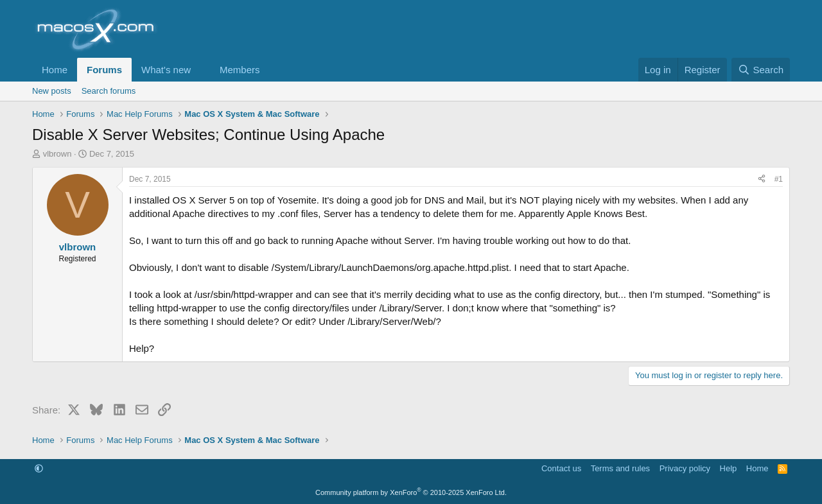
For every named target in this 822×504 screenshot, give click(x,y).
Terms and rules (620, 468)
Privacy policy (685, 468)
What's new (166, 70)
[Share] (762, 179)
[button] (201, 70)
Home (55, 70)
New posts (52, 91)
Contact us (561, 468)
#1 (779, 179)
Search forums (109, 91)
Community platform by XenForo (411, 492)
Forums (104, 70)
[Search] (761, 70)
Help (729, 468)
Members (240, 70)
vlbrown (57, 154)
